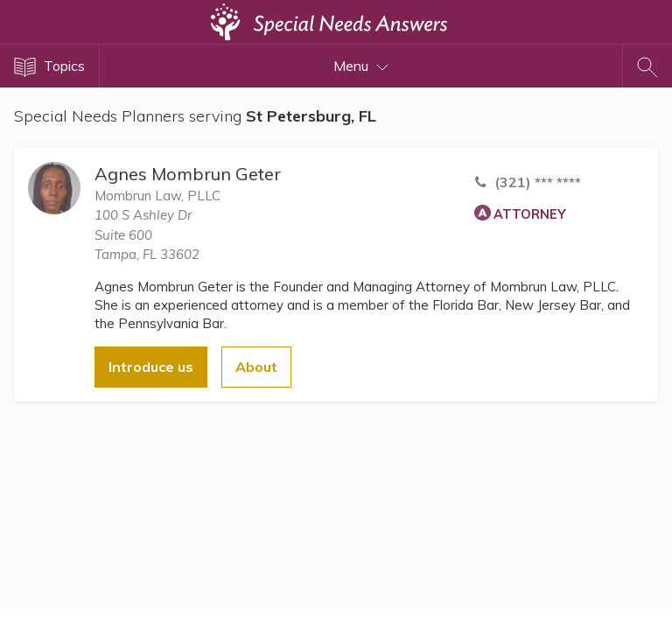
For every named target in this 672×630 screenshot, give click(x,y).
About (256, 367)
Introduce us (151, 367)
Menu (361, 66)
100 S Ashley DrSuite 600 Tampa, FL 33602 (147, 234)
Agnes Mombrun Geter (188, 174)
